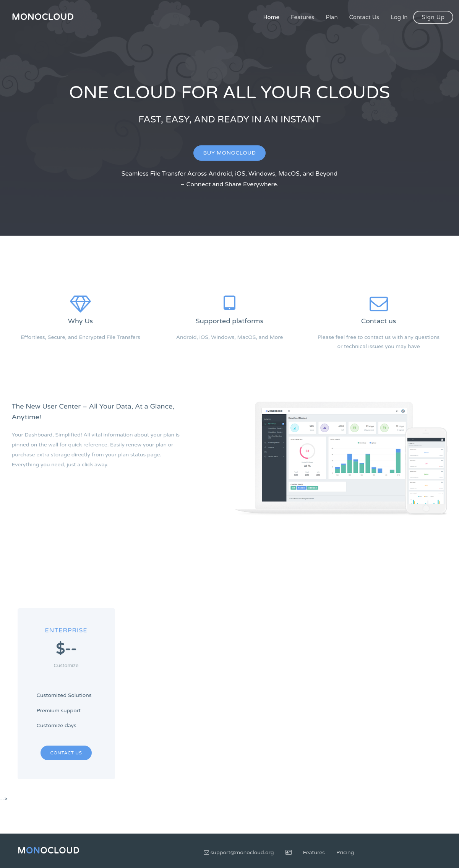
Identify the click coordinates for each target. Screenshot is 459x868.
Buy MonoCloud (230, 153)
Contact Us (364, 17)
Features (302, 17)
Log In (399, 17)
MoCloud (49, 851)
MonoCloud (43, 17)
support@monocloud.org (239, 853)
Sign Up (433, 17)
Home (271, 17)
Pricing (345, 853)
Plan (332, 17)
